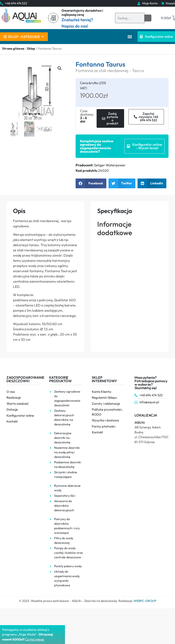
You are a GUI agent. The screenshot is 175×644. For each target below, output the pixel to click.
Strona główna (13, 48)
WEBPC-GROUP (145, 601)
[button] (130, 37)
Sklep (31, 48)
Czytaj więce (34, 639)
